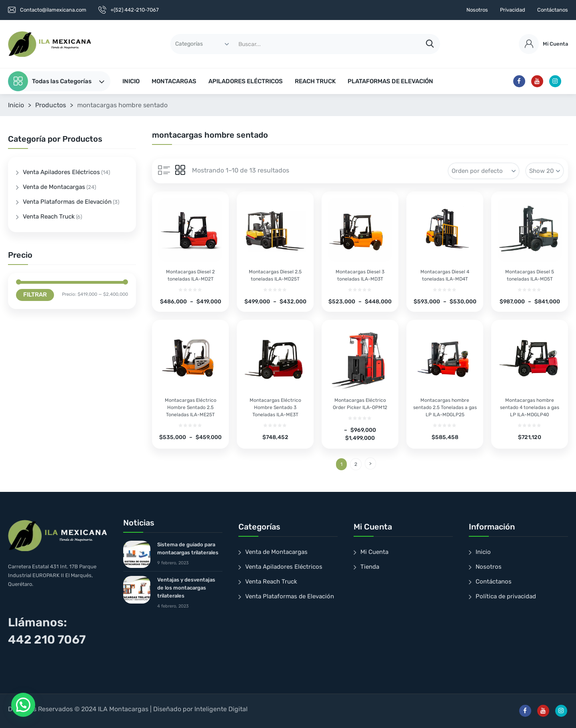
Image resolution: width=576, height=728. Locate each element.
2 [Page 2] (356, 464)
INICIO (131, 81)
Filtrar (35, 295)
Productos (51, 105)
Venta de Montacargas (54, 187)
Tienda (370, 567)
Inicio (16, 105)
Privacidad (513, 10)
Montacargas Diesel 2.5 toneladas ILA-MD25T (275, 275)
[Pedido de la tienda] (484, 171)
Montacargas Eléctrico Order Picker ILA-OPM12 (360, 404)
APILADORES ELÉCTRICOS (246, 81)
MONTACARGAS (174, 81)
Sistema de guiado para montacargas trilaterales (188, 549)
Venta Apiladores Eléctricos (61, 172)
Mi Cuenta (374, 552)
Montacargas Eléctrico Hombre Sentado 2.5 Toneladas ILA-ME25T (191, 407)
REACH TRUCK (315, 81)
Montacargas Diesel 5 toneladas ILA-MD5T (530, 275)
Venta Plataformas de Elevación (67, 202)
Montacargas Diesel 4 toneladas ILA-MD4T (445, 275)
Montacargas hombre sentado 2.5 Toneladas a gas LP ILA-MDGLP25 (445, 407)
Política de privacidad (506, 596)
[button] (23, 705)
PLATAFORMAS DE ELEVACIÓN (390, 81)
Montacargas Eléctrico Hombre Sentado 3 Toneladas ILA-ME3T (275, 407)
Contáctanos (553, 10)
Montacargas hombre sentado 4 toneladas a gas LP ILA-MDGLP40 (530, 407)
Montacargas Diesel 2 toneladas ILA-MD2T (190, 275)
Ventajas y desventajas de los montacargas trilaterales (186, 588)
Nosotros (477, 10)
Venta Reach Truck (49, 217)
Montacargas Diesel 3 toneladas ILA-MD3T (360, 275)
